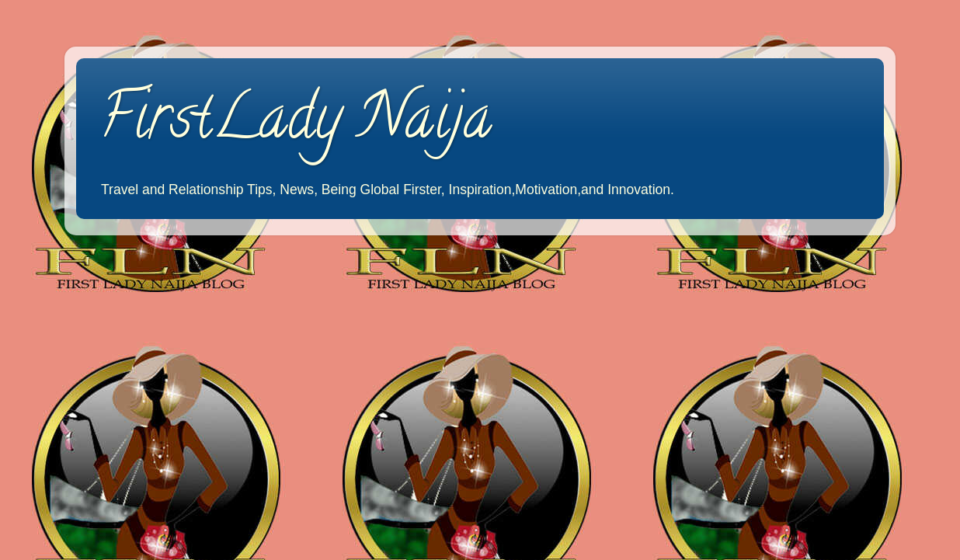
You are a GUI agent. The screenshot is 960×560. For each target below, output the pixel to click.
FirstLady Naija (296, 123)
